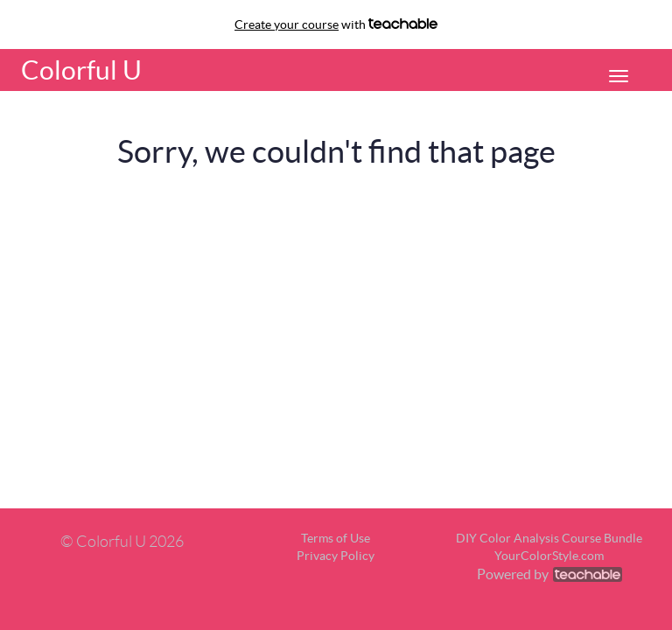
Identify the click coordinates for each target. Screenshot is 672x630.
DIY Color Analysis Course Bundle (549, 538)
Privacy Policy (336, 556)
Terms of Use (336, 538)
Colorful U (81, 70)
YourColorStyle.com (549, 556)
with (336, 24)
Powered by (549, 574)
